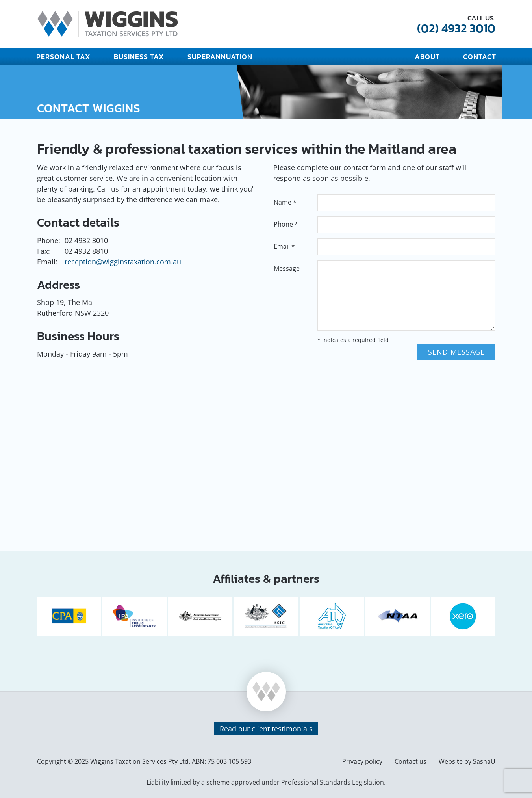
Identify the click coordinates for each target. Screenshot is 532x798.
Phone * (286, 224)
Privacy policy (362, 761)
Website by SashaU (467, 761)
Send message (456, 352)
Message (287, 268)
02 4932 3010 (86, 240)
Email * (284, 246)
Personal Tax (63, 57)
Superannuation (220, 57)
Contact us (411, 761)
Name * (285, 202)
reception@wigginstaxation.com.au (123, 262)
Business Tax (139, 57)
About (427, 57)
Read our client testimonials (266, 729)
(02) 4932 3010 (456, 28)
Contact (480, 57)
